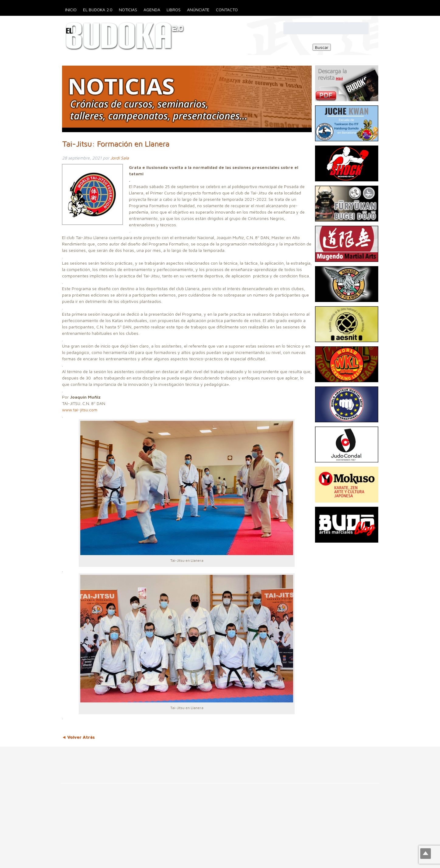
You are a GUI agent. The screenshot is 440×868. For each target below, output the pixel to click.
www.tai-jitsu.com (80, 410)
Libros (174, 10)
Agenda (152, 10)
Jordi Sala (120, 158)
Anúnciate (198, 10)
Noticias (128, 10)
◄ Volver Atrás (78, 737)
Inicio (71, 10)
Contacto (227, 10)
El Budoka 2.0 (98, 10)
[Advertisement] (111, 760)
